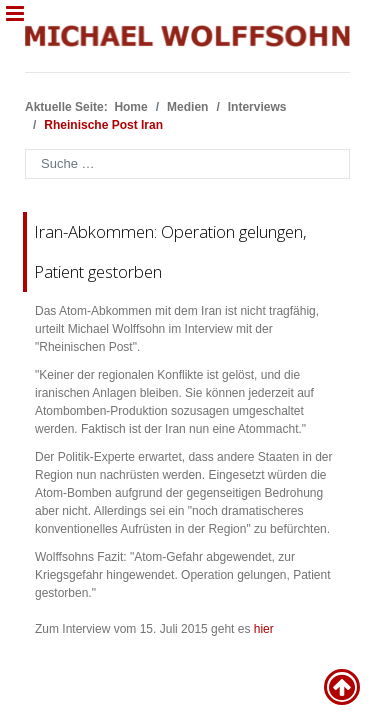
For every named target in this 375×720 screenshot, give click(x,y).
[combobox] (187, 164)
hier (264, 629)
